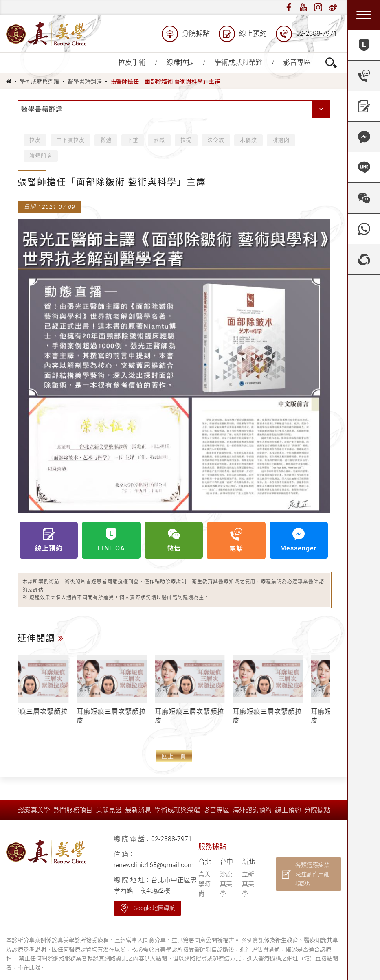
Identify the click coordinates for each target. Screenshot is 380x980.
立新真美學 (248, 884)
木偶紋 (249, 140)
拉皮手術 (132, 62)
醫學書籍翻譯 (85, 81)
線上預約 (243, 34)
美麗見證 (109, 810)
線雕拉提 (180, 62)
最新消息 (138, 810)
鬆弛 (106, 140)
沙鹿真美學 (226, 884)
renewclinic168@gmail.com (154, 865)
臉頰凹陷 (41, 156)
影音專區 (297, 62)
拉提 (187, 140)
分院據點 (186, 34)
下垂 (133, 140)
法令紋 (216, 140)
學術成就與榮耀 (238, 62)
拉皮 (35, 140)
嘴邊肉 (281, 140)
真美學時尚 (204, 884)
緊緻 (160, 140)
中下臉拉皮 (70, 140)
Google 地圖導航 (154, 908)
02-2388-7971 (306, 34)
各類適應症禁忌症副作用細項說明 (312, 874)
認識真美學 (34, 810)
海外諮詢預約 (252, 810)
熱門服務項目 (73, 810)
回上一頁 (174, 756)
